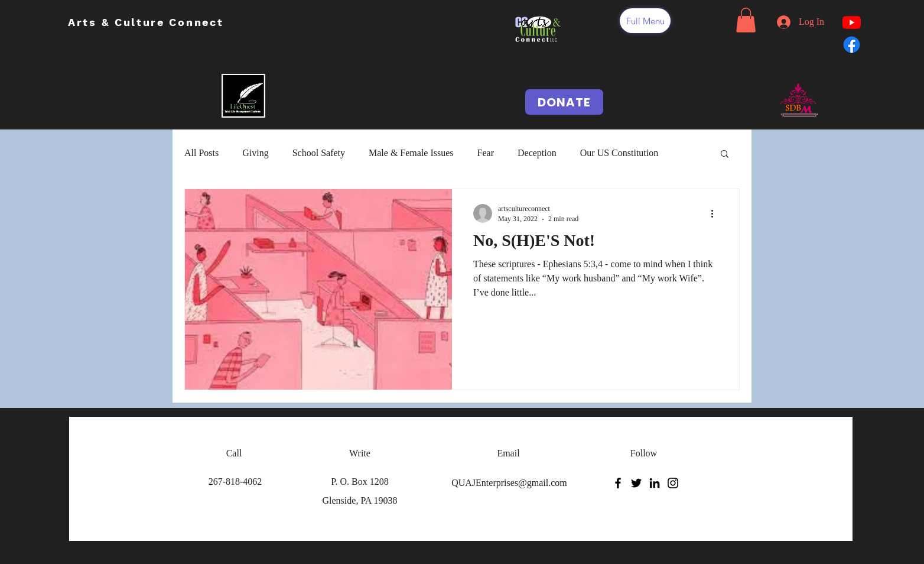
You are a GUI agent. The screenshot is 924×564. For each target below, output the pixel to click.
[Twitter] (636, 483)
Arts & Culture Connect (148, 22)
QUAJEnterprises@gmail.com (509, 483)
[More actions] (716, 213)
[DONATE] (564, 102)
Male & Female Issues (411, 153)
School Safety (319, 153)
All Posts (201, 153)
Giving (255, 153)
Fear (486, 153)
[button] (645, 21)
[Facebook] (618, 483)
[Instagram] (673, 483)
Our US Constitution (619, 153)
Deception (537, 153)
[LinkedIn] (655, 483)
